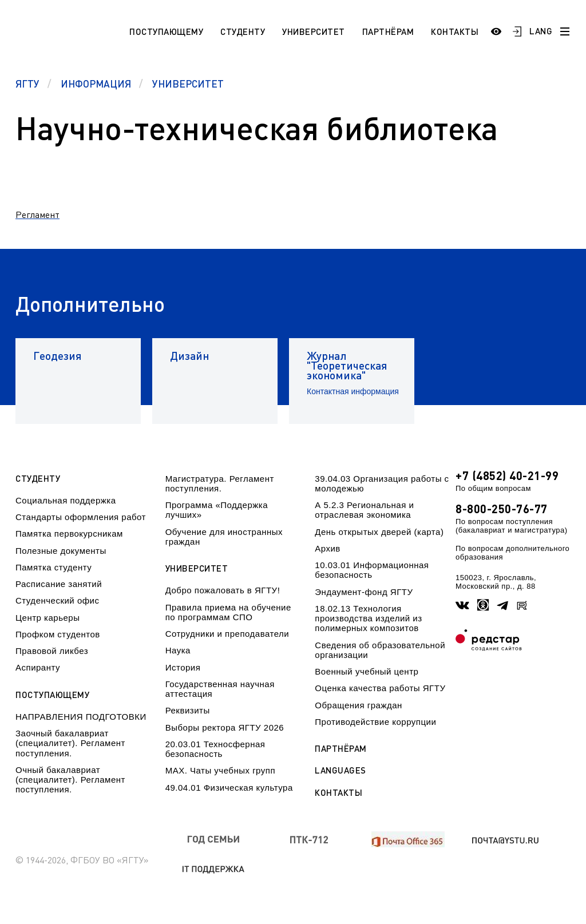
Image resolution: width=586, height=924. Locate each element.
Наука (178, 650)
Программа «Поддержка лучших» (217, 510)
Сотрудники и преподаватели (227, 634)
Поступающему (166, 31)
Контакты (455, 31)
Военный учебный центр (367, 671)
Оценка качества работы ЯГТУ (380, 688)
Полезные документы (61, 551)
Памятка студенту (54, 567)
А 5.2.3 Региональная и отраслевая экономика (364, 510)
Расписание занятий (59, 584)
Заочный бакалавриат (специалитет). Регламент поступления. (70, 743)
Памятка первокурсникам (69, 534)
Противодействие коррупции (375, 722)
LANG (541, 31)
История (183, 667)
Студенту (243, 31)
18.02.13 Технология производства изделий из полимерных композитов (368, 618)
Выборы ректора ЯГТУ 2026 (225, 727)
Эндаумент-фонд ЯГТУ (364, 592)
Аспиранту (38, 667)
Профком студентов (58, 634)
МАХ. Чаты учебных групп (220, 770)
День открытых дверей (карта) (379, 532)
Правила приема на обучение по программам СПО (228, 612)
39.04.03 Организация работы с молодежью (382, 483)
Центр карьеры (47, 618)
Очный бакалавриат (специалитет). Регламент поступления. (70, 780)
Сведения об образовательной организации (380, 650)
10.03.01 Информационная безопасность (372, 570)
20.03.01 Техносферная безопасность (215, 749)
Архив (328, 548)
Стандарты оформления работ (81, 517)
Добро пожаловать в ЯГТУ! (223, 590)
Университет (314, 31)
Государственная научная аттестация (220, 689)
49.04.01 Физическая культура (229, 788)
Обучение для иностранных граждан (224, 537)
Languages (340, 770)
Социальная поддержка (66, 500)
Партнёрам (388, 31)
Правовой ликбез (52, 651)
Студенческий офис (57, 600)
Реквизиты (188, 710)
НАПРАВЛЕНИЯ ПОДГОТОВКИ (81, 717)
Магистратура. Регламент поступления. (220, 483)
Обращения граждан (358, 705)
